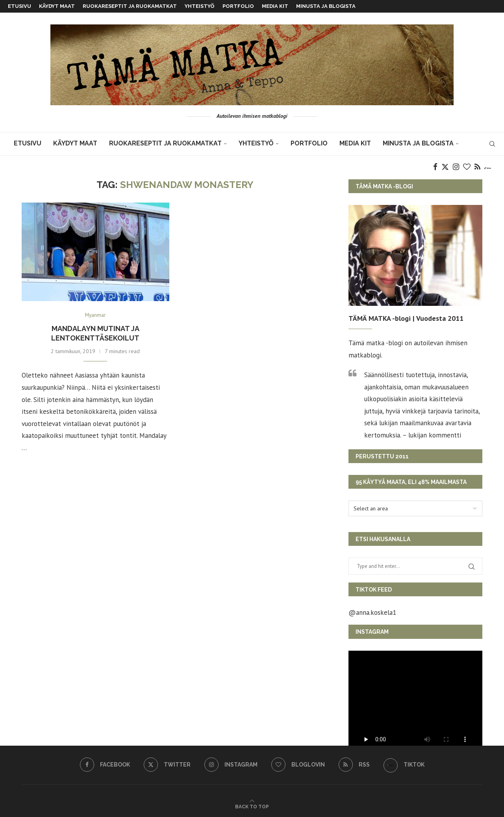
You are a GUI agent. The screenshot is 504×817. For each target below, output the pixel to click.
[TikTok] (488, 167)
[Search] (492, 144)
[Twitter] (445, 167)
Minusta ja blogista (326, 6)
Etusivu (19, 6)
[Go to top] (252, 806)
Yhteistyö (200, 6)
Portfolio (238, 6)
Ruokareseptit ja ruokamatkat (130, 6)
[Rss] (477, 167)
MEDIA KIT (275, 6)
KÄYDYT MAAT (57, 6)
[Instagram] (456, 167)
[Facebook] (435, 167)
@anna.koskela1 (372, 612)
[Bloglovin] (467, 167)
